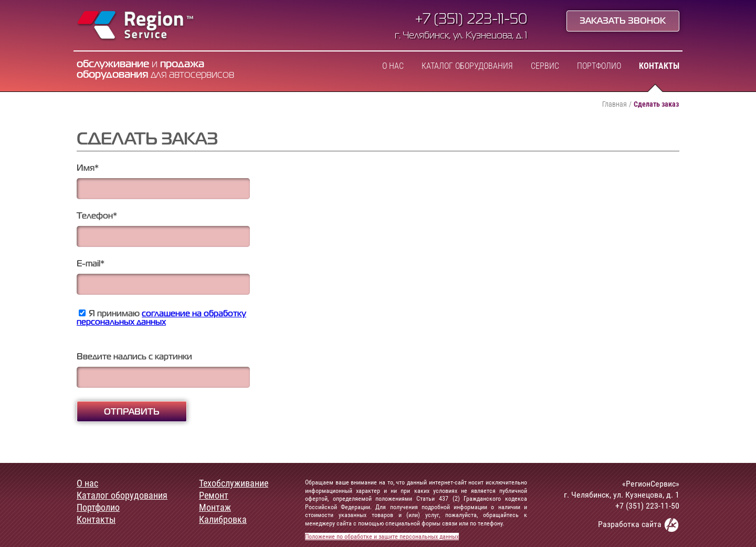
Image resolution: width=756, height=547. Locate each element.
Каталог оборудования (467, 66)
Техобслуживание (234, 483)
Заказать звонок (623, 22)
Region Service (136, 26)
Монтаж (215, 508)
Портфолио (599, 66)
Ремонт (214, 496)
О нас (393, 66)
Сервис (545, 66)
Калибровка (223, 520)
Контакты (659, 66)
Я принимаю (161, 318)
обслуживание (113, 64)
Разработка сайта (639, 525)
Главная (615, 104)
